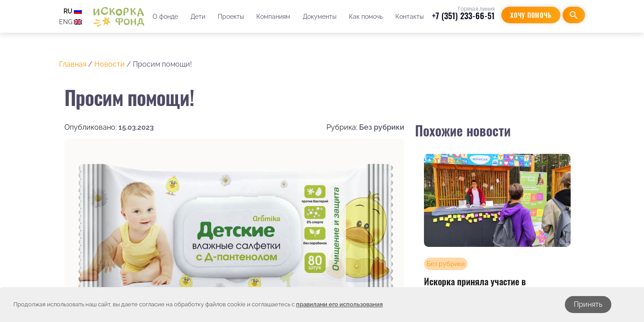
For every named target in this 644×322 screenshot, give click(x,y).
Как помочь (366, 17)
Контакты (409, 17)
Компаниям (273, 17)
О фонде (165, 17)
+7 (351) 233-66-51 (463, 16)
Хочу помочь (531, 15)
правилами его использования (339, 304)
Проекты (231, 17)
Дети (198, 17)
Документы (320, 17)
